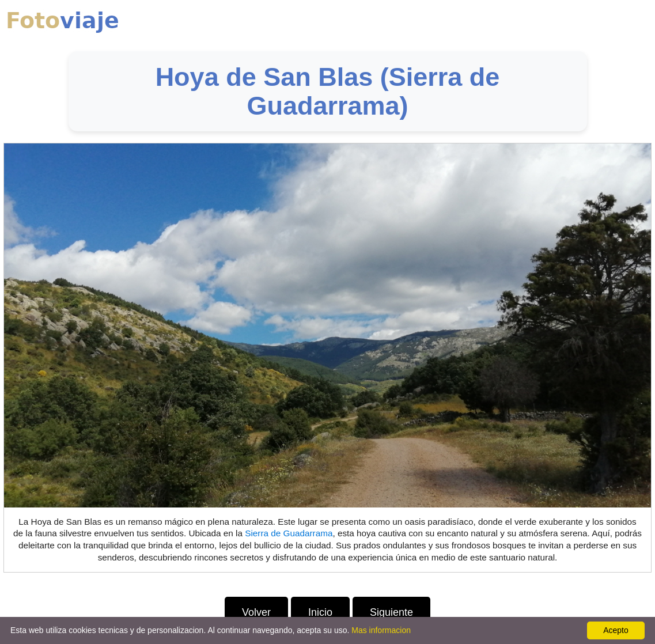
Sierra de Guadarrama (289, 533)
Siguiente (391, 612)
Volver (256, 612)
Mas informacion (381, 630)
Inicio (320, 612)
